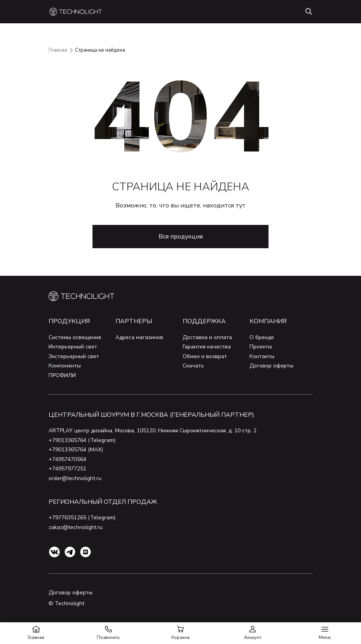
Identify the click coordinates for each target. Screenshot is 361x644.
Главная (58, 50)
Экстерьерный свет (74, 356)
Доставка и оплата (207, 337)
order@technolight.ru (75, 478)
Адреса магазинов (139, 337)
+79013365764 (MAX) (76, 450)
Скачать (193, 366)
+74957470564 (67, 459)
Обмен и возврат (205, 356)
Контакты (262, 356)
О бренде (262, 337)
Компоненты (65, 366)
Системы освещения (75, 337)
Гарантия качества (207, 347)
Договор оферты (271, 366)
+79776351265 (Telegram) (82, 518)
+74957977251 (67, 469)
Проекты (261, 347)
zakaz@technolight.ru (76, 527)
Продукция (69, 321)
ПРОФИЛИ (62, 375)
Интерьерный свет (73, 347)
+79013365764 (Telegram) (82, 440)
